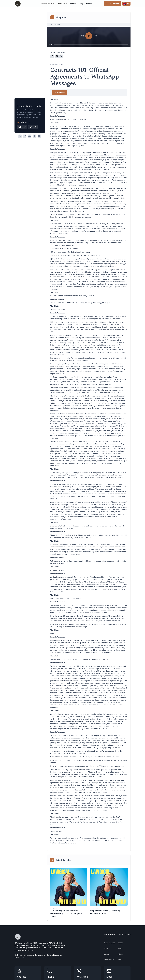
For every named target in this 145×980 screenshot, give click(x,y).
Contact (89, 4)
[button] (48, 4)
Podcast (73, 4)
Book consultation (112, 4)
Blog (81, 4)
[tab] (59, 93)
